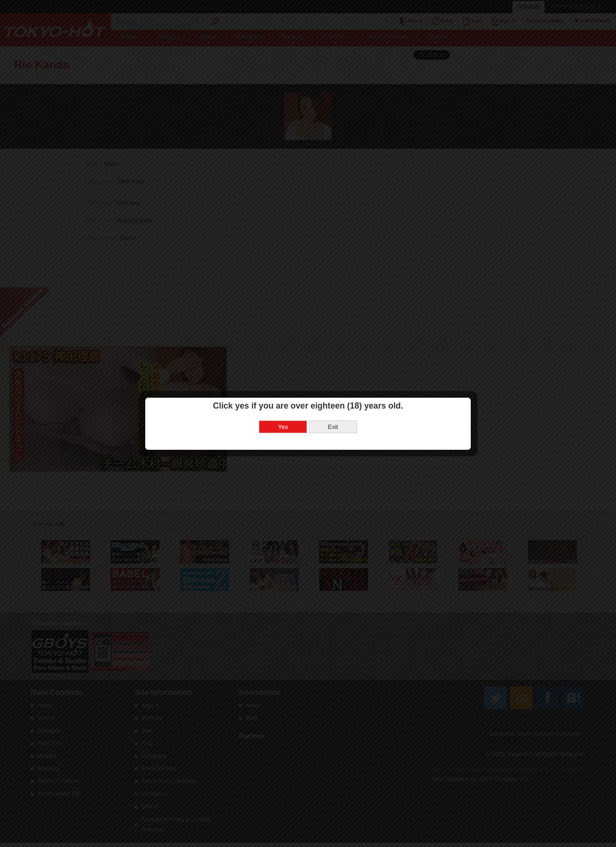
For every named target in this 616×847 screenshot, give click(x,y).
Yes (283, 406)
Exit (333, 406)
